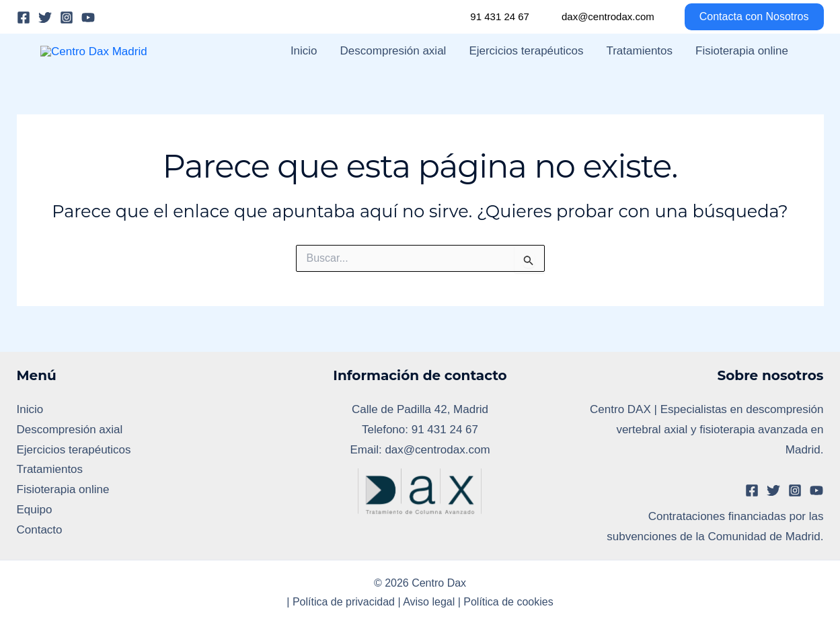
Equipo (35, 554)
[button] (746, 17)
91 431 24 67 (500, 16)
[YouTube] (88, 17)
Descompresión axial (393, 73)
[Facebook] (24, 17)
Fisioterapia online (742, 73)
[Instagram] (67, 17)
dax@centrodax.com (608, 16)
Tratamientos (639, 73)
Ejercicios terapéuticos (526, 73)
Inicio (304, 73)
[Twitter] (45, 17)
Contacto (40, 574)
